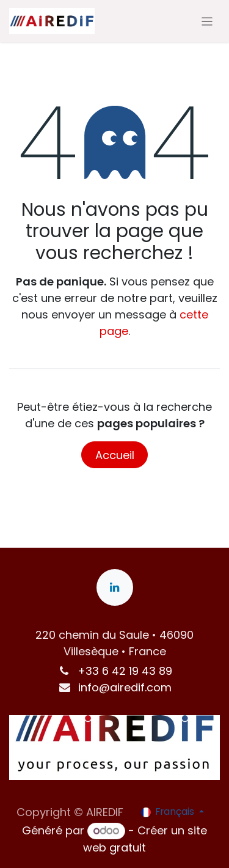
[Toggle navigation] (207, 21)
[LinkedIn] (115, 587)
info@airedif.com (125, 687)
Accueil (115, 455)
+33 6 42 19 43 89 (125, 671)
